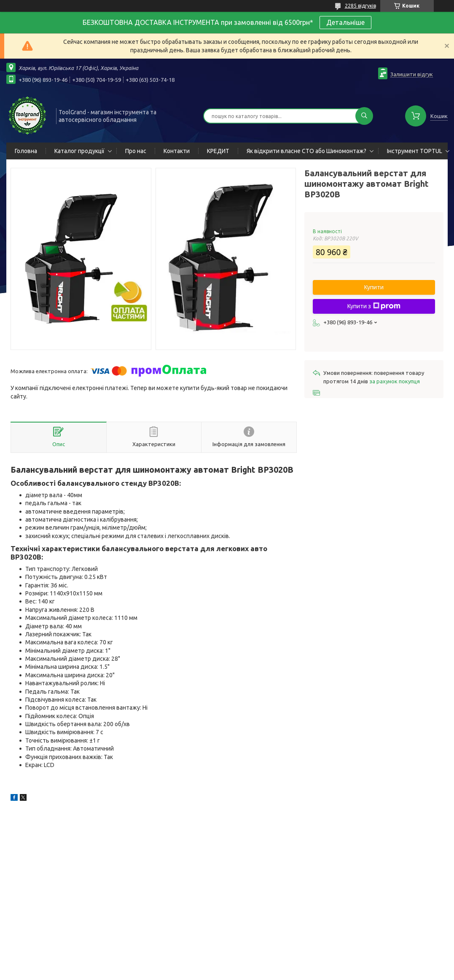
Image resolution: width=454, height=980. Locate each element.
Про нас (136, 151)
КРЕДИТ (218, 151)
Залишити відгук (412, 74)
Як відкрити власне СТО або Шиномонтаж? (306, 151)
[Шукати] (364, 116)
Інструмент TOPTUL (415, 151)
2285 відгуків (360, 6)
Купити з (374, 306)
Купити (374, 287)
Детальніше (345, 22)
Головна (26, 151)
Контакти (177, 151)
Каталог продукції (79, 151)
